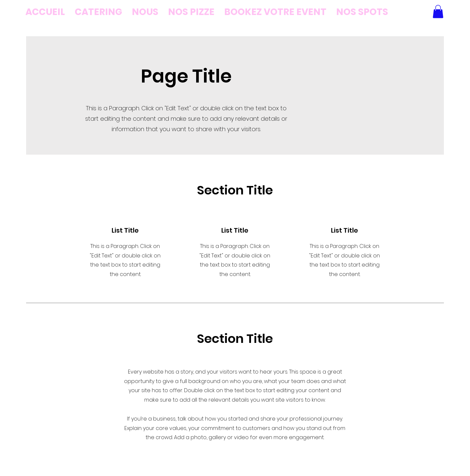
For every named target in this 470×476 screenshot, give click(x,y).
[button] (438, 12)
